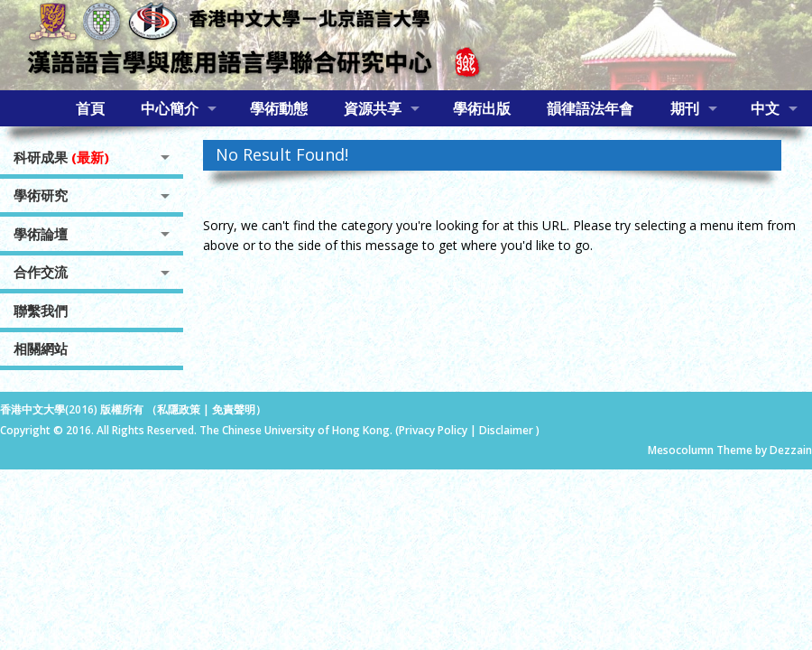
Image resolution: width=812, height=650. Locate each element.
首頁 (90, 108)
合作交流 (41, 272)
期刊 (685, 108)
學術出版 (482, 108)
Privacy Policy (433, 430)
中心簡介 (170, 108)
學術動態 (279, 108)
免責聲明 (234, 409)
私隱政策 (179, 409)
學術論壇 (41, 234)
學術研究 (41, 195)
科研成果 (61, 157)
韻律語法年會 (590, 108)
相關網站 (41, 348)
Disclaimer (507, 430)
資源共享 (373, 108)
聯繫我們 (41, 311)
